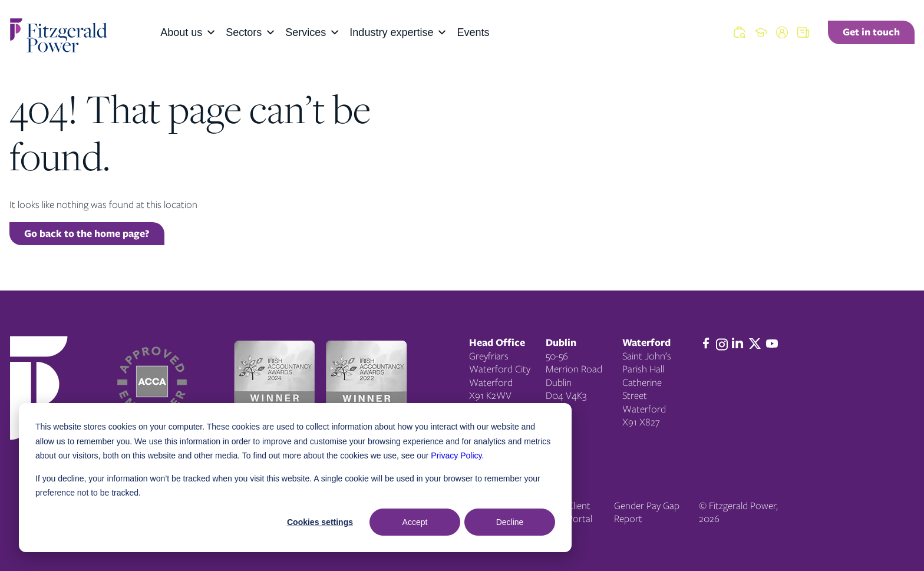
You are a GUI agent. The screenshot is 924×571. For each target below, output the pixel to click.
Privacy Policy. (457, 456)
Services (313, 32)
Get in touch (871, 32)
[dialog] (295, 478)
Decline (510, 522)
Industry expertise (398, 32)
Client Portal (580, 512)
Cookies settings (320, 522)
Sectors (251, 32)
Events (473, 32)
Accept (415, 522)
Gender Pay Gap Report (647, 512)
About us (188, 32)
